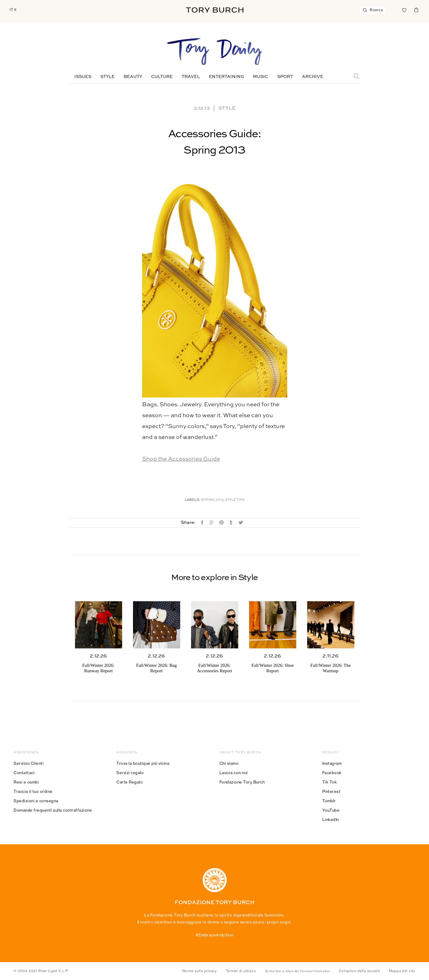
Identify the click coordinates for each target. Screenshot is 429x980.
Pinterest (331, 791)
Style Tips (235, 500)
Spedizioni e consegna (36, 801)
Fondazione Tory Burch (242, 782)
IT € (13, 10)
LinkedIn (331, 819)
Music (261, 77)
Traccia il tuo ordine (33, 791)
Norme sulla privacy (200, 971)
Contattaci (24, 773)
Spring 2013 (212, 500)
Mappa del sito (402, 971)
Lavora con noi (234, 773)
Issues (83, 77)
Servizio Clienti (29, 763)
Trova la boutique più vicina (143, 763)
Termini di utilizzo (241, 971)
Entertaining (226, 77)
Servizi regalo (130, 773)
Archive (313, 77)
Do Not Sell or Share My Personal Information (298, 971)
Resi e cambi (26, 782)
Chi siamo (229, 763)
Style (107, 77)
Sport (285, 77)
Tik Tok (330, 782)
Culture (162, 77)
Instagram (332, 763)
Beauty (133, 77)
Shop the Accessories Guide (181, 459)
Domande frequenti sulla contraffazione (53, 810)
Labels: (192, 500)
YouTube (331, 810)
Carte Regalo (130, 782)
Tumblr (329, 801)
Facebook (332, 773)
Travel (191, 77)
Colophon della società (359, 971)
